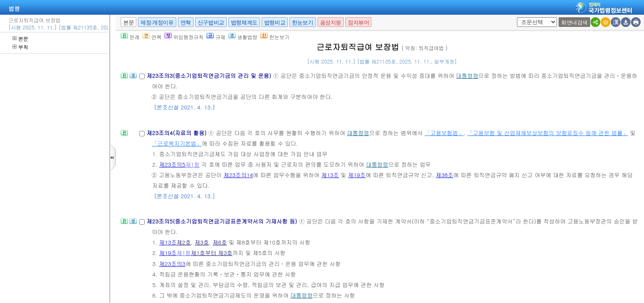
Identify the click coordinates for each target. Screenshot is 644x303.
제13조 (330, 175)
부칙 (20, 47)
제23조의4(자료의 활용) (177, 133)
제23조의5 (172, 164)
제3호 (202, 242)
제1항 (193, 164)
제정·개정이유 (157, 23)
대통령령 (467, 76)
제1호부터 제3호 (212, 253)
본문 (20, 39)
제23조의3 (172, 264)
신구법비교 (211, 23)
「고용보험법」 (444, 133)
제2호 (184, 242)
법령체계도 (244, 23)
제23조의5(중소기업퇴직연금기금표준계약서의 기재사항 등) (223, 221)
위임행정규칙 (184, 37)
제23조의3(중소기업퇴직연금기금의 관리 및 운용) (210, 76)
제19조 (357, 175)
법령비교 (275, 23)
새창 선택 (520, 17)
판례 (130, 37)
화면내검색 (574, 23)
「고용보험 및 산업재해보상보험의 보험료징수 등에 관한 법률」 (548, 133)
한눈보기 (302, 23)
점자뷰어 (358, 23)
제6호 (220, 242)
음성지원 (331, 23)
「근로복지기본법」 (177, 143)
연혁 (186, 23)
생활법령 (243, 37)
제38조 (445, 175)
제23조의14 (238, 175)
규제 (216, 37)
